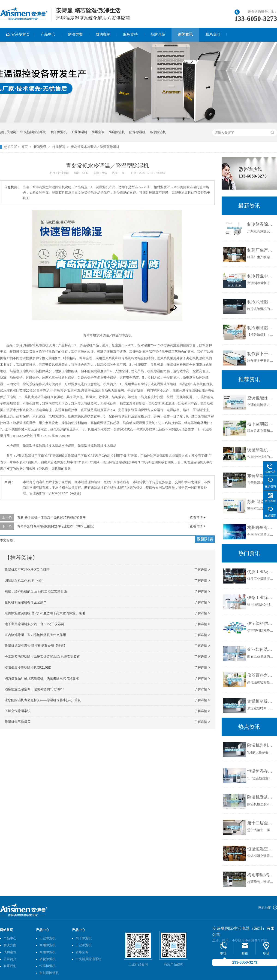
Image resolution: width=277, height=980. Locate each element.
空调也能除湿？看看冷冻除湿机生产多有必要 (261, 398)
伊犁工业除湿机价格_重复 (261, 598)
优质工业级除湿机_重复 (261, 572)
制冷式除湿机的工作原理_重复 (261, 302)
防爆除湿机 (137, 132)
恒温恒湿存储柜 (261, 771)
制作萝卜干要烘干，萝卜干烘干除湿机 (261, 354)
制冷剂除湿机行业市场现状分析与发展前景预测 (261, 328)
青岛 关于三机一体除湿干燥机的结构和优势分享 (51, 517)
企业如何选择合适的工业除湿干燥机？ (261, 649)
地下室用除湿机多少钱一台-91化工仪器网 (34, 624)
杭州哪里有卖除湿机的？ (261, 528)
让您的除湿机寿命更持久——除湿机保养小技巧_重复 (43, 700)
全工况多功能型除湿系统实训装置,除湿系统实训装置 (42, 657)
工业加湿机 (79, 132)
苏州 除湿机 (258, 502)
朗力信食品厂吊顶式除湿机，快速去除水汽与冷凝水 (42, 678)
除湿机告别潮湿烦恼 (261, 745)
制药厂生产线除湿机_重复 (261, 250)
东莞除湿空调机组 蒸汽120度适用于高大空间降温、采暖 (45, 613)
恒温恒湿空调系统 (261, 849)
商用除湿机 (48, 945)
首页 (24, 147)
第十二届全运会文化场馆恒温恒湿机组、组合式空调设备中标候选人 (261, 823)
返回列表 (205, 539)
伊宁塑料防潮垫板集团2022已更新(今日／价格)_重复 (261, 624)
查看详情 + (198, 517)
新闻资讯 (185, 34)
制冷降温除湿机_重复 (261, 224)
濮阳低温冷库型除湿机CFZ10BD (28, 667)
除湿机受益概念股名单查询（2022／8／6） (261, 797)
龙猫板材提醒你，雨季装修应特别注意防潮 (261, 701)
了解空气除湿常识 (18, 711)
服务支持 (130, 34)
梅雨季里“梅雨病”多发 (261, 875)
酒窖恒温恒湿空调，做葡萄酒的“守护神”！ (35, 689)
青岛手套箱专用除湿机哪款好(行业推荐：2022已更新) (56, 526)
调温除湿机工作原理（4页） (25, 581)
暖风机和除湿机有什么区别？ (26, 602)
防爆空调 (98, 132)
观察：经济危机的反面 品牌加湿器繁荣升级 (36, 591)
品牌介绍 (158, 34)
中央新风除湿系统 (33, 132)
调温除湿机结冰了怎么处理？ (261, 450)
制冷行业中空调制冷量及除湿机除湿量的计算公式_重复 (261, 276)
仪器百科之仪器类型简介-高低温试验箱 (261, 675)
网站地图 (265, 908)
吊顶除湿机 (158, 132)
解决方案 (75, 34)
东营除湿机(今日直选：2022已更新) (261, 476)
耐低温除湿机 (49, 973)
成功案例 (103, 34)
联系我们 (213, 34)
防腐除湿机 (117, 132)
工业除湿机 (48, 938)
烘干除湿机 (59, 132)
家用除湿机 (48, 952)
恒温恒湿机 (48, 966)
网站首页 (6, 930)
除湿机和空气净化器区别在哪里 (27, 570)
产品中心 (48, 34)
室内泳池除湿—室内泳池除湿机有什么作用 (35, 635)
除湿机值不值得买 (18, 722)
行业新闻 (59, 147)
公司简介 (10, 959)
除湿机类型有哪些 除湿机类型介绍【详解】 (36, 646)
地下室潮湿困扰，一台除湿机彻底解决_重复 (261, 424)
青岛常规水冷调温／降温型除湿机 (95, 147)
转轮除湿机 (48, 959)
